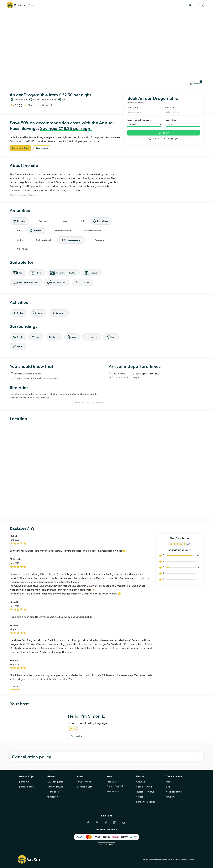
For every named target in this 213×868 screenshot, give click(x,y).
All (16, 686)
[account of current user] (201, 5)
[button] (190, 5)
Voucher (171, 120)
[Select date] (145, 112)
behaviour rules (55, 787)
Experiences (113, 791)
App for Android (26, 787)
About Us (141, 782)
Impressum (185, 859)
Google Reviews (144, 787)
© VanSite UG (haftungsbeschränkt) (154, 859)
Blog (168, 787)
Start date (133, 107)
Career (140, 797)
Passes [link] (32, 5)
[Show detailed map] (106, 470)
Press (192, 859)
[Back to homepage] (16, 5)
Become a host (84, 787)
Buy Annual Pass (21, 148)
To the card (53, 792)
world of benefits (174, 792)
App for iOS (24, 782)
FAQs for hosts (84, 782)
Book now (164, 133)
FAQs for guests (55, 782)
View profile (76, 736)
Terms (177, 859)
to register (52, 797)
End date (170, 107)
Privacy (171, 859)
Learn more (42, 148)
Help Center (112, 782)
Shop (168, 782)
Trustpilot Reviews (145, 792)
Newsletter (171, 797)
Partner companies (146, 802)
